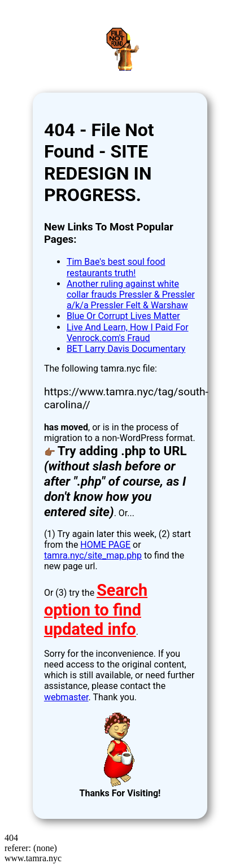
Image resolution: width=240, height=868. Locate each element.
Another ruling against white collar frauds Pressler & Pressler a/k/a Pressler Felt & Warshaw (131, 295)
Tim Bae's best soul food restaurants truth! (116, 267)
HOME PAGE (105, 545)
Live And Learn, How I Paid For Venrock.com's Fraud (128, 333)
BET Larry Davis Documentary (126, 349)
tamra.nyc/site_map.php (93, 555)
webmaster (66, 697)
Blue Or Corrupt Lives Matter (123, 316)
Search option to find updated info (96, 610)
